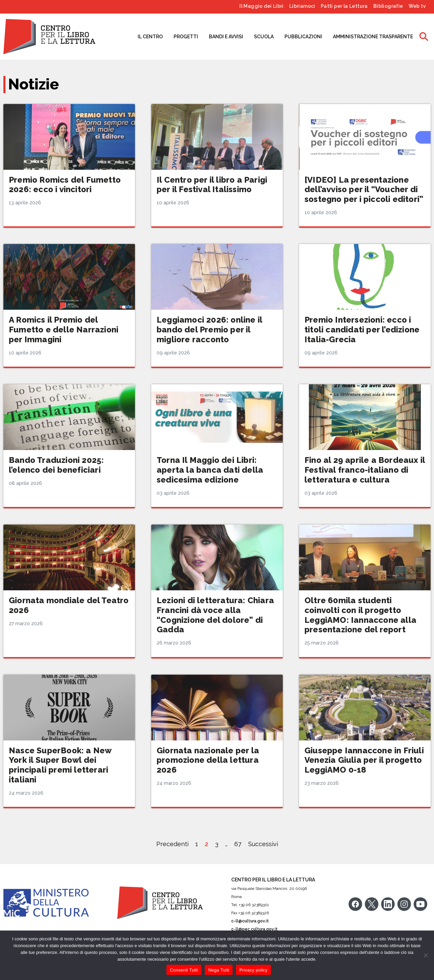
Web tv (417, 6)
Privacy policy (253, 970)
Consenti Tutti (184, 970)
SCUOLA (264, 37)
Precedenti (172, 844)
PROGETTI (186, 37)
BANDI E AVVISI (226, 37)
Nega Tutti (219, 970)
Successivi (263, 844)
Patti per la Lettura (344, 6)
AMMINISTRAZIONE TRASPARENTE (373, 37)
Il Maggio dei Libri (262, 6)
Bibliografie (388, 6)
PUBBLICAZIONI (303, 37)
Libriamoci (302, 6)
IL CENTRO (150, 37)
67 (238, 844)
